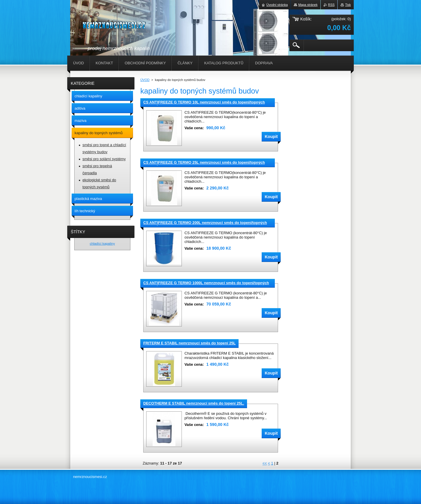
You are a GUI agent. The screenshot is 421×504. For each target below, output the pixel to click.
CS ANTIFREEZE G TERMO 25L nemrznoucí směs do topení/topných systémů (204, 163)
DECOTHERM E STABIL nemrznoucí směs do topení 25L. (194, 403)
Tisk (348, 5)
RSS (331, 5)
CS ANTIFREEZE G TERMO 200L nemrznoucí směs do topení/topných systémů (205, 223)
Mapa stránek (308, 5)
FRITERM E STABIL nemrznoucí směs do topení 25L (189, 343)
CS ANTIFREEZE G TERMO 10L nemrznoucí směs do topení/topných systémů (204, 103)
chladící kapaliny (102, 243)
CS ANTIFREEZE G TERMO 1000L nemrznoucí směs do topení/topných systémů (206, 283)
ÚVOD (145, 80)
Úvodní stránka (277, 5)
